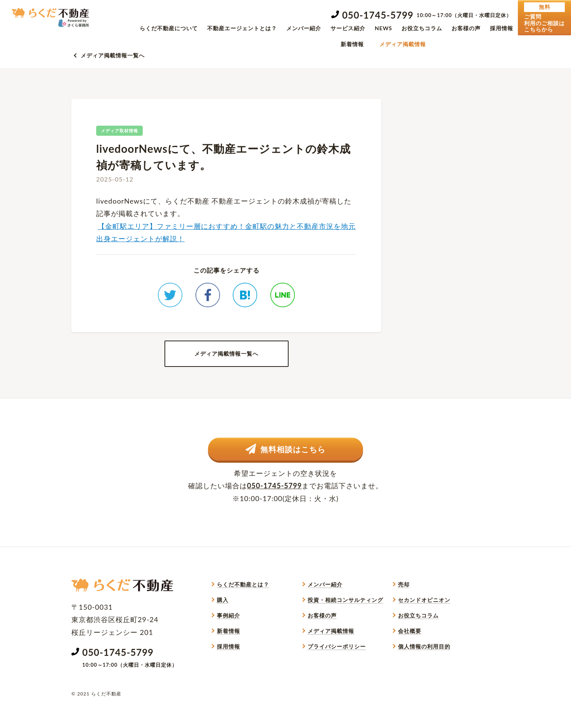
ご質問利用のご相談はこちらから (544, 17)
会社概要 (410, 651)
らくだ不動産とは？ (243, 605)
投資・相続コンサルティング (345, 620)
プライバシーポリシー (337, 667)
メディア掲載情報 (403, 44)
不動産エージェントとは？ (242, 28)
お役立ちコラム (422, 28)
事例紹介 (228, 636)
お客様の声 (466, 28)
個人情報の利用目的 (424, 667)
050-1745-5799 (378, 15)
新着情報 (352, 44)
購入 (223, 620)
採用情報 (502, 28)
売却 (404, 605)
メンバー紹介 (304, 28)
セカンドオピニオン (424, 620)
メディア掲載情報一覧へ (113, 55)
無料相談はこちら (286, 468)
